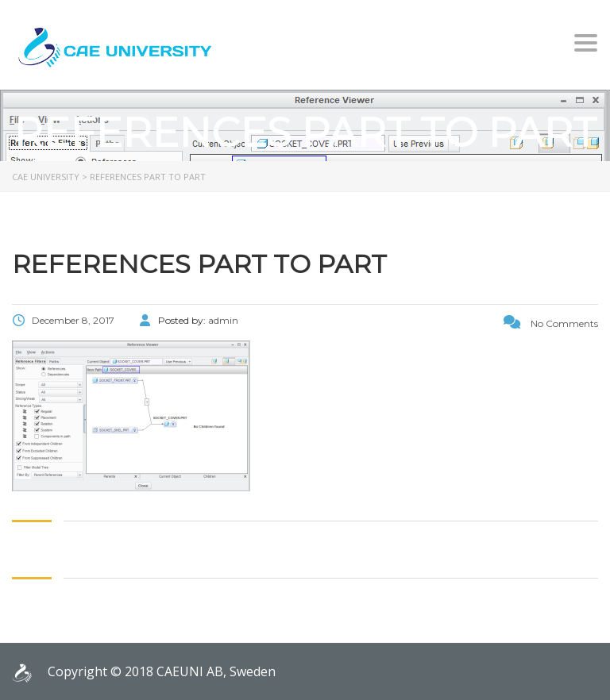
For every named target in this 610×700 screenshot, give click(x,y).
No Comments (551, 323)
